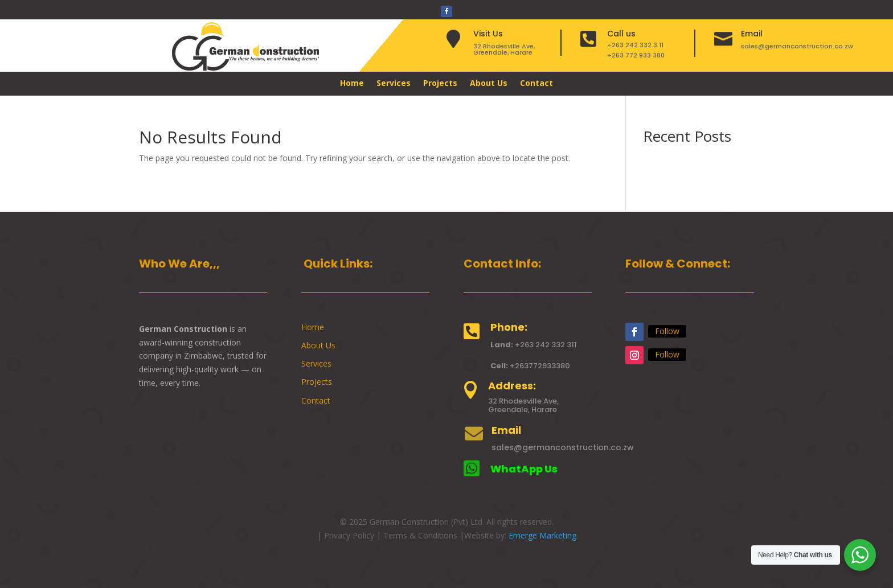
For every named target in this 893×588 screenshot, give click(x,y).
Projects (440, 84)
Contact (536, 84)
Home (352, 84)
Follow (667, 331)
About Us (489, 84)
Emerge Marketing (542, 535)
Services (394, 84)
